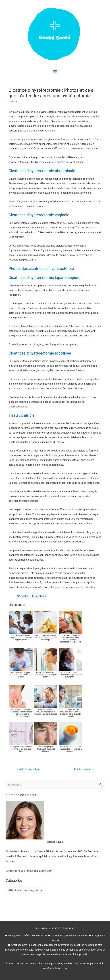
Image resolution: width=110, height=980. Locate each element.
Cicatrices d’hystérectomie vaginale (39, 215)
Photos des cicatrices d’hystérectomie (41, 269)
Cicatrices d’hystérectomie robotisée (40, 353)
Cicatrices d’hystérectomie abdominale (42, 171)
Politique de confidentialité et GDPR (28, 936)
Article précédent (28, 769)
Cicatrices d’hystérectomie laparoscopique (45, 278)
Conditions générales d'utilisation (70, 936)
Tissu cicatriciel (22, 415)
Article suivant (84, 769)
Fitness (13, 101)
